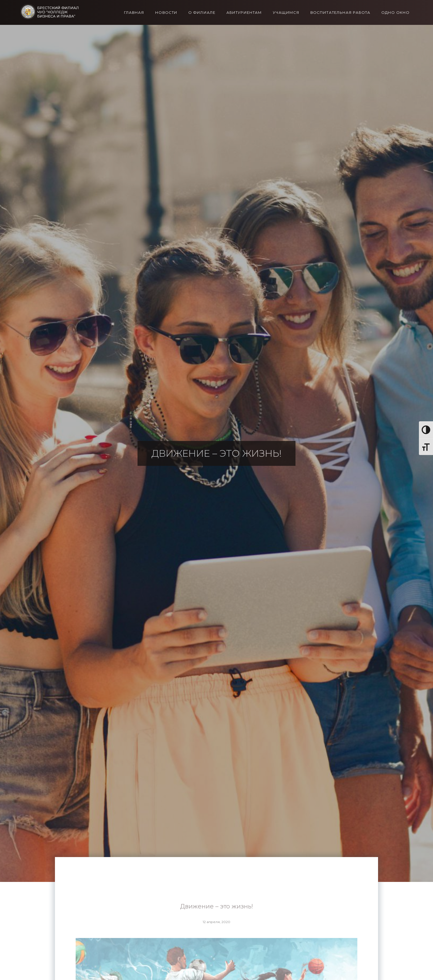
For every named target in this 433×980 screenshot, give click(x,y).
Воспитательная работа (340, 13)
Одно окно (395, 13)
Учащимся (286, 13)
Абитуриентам (244, 13)
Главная (134, 13)
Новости (166, 13)
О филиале (202, 13)
